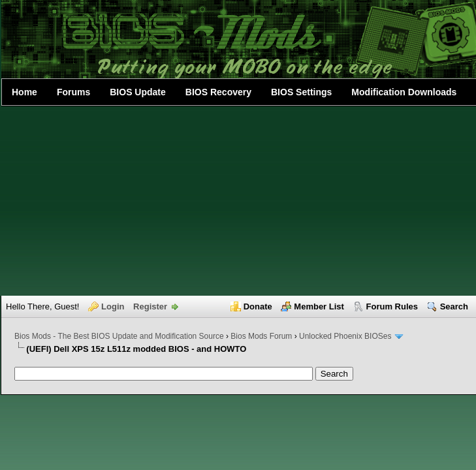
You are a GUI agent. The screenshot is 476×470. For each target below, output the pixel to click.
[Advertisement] (238, 201)
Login (113, 306)
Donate (258, 306)
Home (24, 92)
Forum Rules (392, 306)
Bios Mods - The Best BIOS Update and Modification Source (119, 336)
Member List (319, 306)
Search (454, 306)
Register (150, 306)
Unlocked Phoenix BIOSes (345, 336)
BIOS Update (138, 92)
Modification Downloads (404, 92)
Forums (73, 92)
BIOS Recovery (218, 92)
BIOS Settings (301, 92)
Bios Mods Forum (261, 336)
